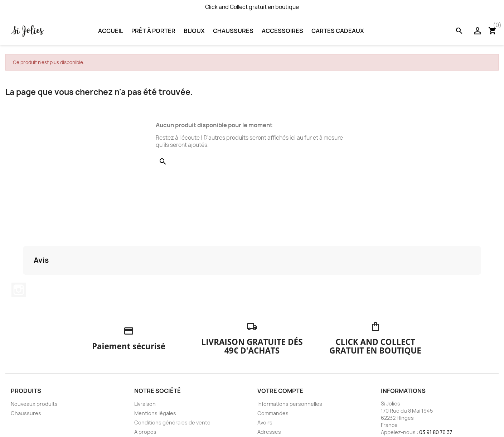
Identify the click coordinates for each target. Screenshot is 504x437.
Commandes (273, 413)
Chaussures (233, 31)
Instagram (19, 290)
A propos (145, 432)
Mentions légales (155, 413)
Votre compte (280, 391)
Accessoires (282, 31)
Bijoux (194, 31)
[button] (23, 282)
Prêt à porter (153, 31)
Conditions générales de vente (172, 422)
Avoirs (265, 422)
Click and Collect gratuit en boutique (252, 7)
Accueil (111, 31)
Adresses (269, 432)
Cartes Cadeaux (338, 31)
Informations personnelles (290, 404)
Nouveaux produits (34, 404)
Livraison (145, 404)
